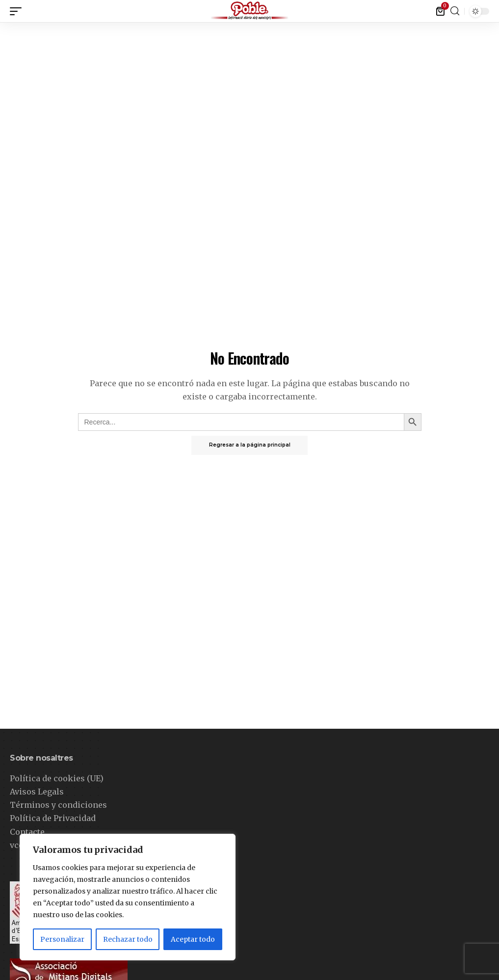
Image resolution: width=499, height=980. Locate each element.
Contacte (27, 832)
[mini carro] (441, 11)
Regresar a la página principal (250, 445)
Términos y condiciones (58, 805)
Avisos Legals (37, 792)
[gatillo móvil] (18, 11)
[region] (128, 897)
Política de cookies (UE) (57, 778)
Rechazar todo (128, 939)
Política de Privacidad (53, 818)
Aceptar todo (193, 939)
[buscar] (455, 11)
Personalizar (62, 939)
